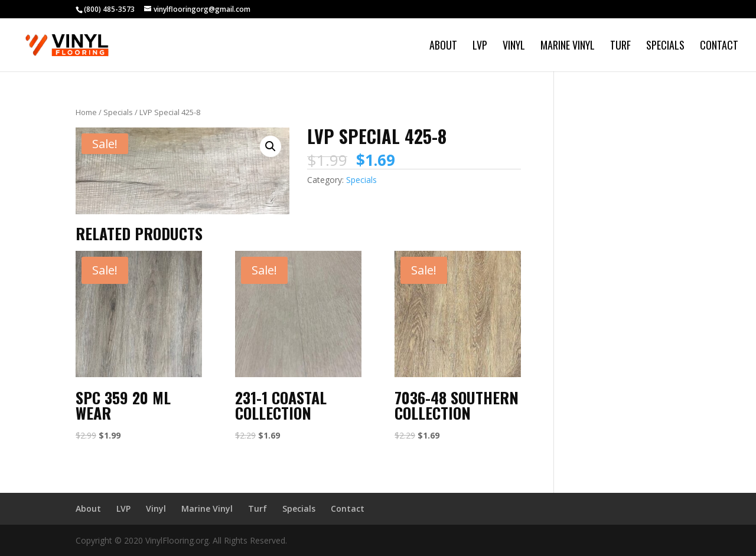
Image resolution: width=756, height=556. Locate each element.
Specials (665, 47)
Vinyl (514, 47)
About (443, 47)
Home (86, 112)
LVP (480, 47)
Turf (620, 47)
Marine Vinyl (568, 47)
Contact (719, 47)
